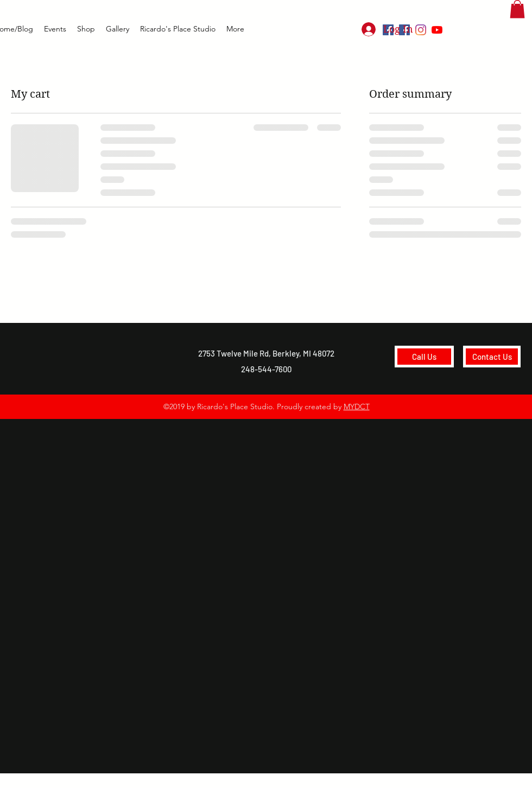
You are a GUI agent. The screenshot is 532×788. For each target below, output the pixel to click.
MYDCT (357, 406)
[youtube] (437, 30)
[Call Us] (424, 357)
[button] (517, 9)
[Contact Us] (492, 357)
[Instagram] (421, 30)
